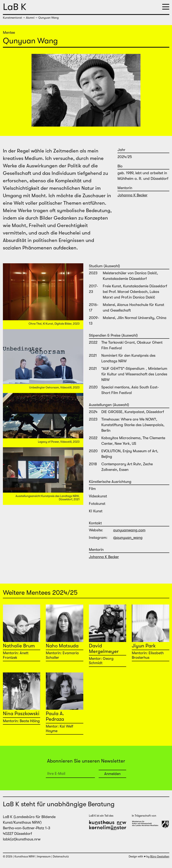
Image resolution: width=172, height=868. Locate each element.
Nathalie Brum (19, 646)
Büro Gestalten (160, 857)
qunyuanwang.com (127, 530)
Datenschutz (61, 857)
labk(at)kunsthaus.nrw (22, 839)
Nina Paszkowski (21, 713)
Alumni (30, 18)
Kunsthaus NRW (25, 857)
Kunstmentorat (12, 18)
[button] (166, 7)
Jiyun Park (144, 646)
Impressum (44, 857)
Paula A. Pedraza (55, 716)
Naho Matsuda (62, 646)
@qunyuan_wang (126, 538)
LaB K (15, 7)
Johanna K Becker (133, 195)
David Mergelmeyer (104, 648)
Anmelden (112, 774)
